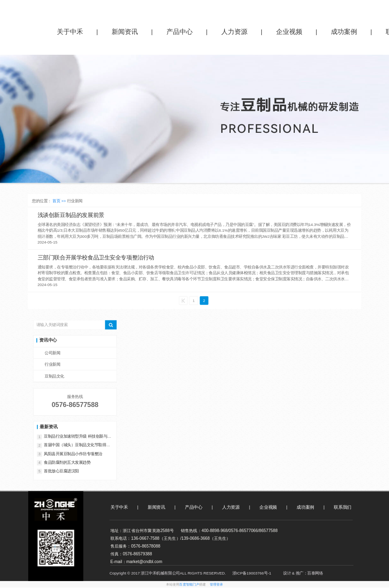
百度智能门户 (189, 585)
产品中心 (180, 32)
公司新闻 (52, 353)
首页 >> (60, 201)
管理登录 (217, 585)
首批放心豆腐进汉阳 (61, 471)
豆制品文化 (54, 377)
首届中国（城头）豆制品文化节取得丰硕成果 (77, 446)
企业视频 (289, 32)
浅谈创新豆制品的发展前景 (71, 215)
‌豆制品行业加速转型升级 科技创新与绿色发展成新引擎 (77, 437)
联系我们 (343, 508)
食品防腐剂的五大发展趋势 (67, 462)
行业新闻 (52, 365)
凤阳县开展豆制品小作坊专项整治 (73, 454)
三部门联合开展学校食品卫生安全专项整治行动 (96, 258)
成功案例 (344, 32)
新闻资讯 (125, 32)
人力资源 (234, 32)
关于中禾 (70, 32)
